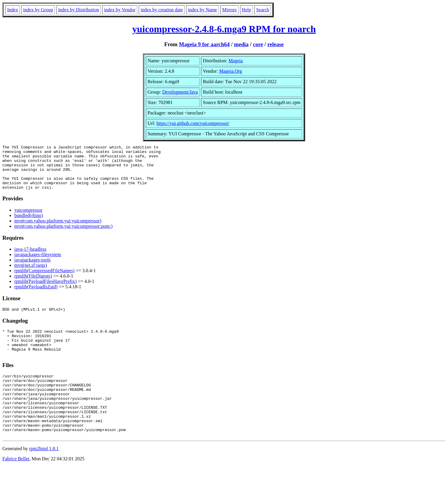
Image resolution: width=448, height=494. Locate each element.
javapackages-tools (33, 269)
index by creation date (162, 10)
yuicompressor (28, 219)
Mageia (236, 61)
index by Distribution (79, 10)
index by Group (38, 10)
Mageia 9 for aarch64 (204, 44)
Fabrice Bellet (16, 486)
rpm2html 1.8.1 (44, 476)
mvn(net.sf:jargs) (31, 274)
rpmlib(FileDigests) (33, 285)
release (275, 44)
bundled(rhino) (29, 224)
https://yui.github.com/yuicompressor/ (193, 123)
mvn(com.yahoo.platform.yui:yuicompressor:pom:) (63, 235)
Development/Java (180, 92)
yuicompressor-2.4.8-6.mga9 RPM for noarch (224, 29)
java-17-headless (30, 258)
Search (263, 10)
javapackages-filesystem (38, 263)
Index (13, 10)
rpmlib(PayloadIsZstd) (36, 296)
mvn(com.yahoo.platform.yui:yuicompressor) (58, 230)
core (258, 44)
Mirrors (230, 10)
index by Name (203, 10)
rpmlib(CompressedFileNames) (44, 279)
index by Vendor (120, 10)
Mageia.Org (231, 71)
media (241, 44)
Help (247, 10)
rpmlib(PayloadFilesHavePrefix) (45, 290)
